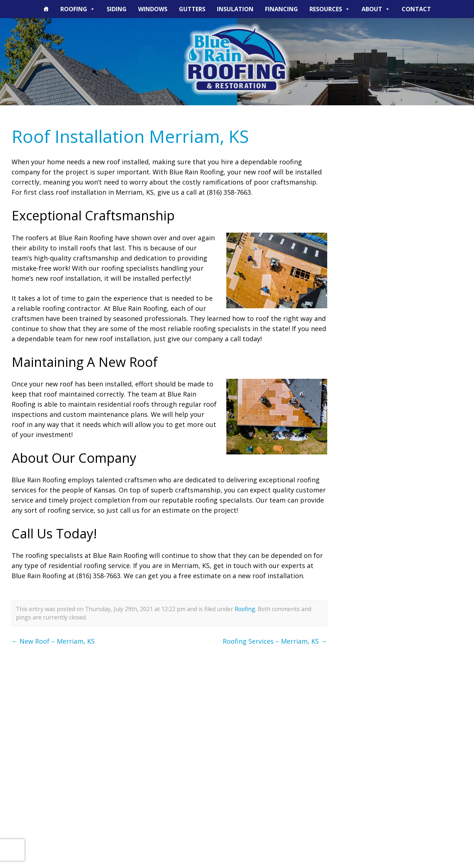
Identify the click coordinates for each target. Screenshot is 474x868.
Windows (153, 9)
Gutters (192, 9)
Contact (416, 9)
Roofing (78, 9)
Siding (117, 9)
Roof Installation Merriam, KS (130, 136)
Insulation (235, 9)
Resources (330, 9)
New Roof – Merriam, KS (53, 641)
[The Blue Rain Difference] (46, 9)
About (376, 9)
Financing (281, 9)
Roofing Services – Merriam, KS (275, 641)
